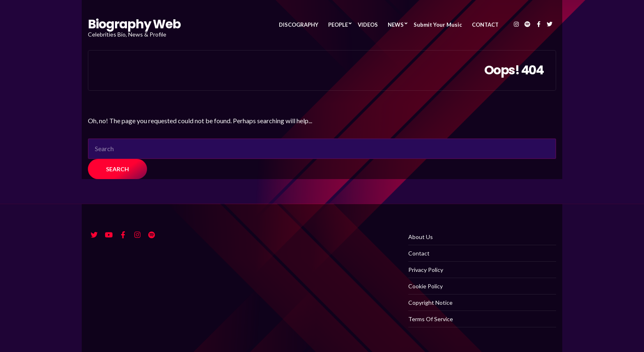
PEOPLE (338, 25)
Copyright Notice (430, 303)
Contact (419, 253)
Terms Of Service (431, 319)
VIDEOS (368, 25)
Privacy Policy (426, 270)
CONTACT (485, 25)
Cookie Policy (425, 286)
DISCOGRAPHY (299, 25)
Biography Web (134, 24)
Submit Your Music (438, 25)
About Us (421, 237)
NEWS (396, 25)
